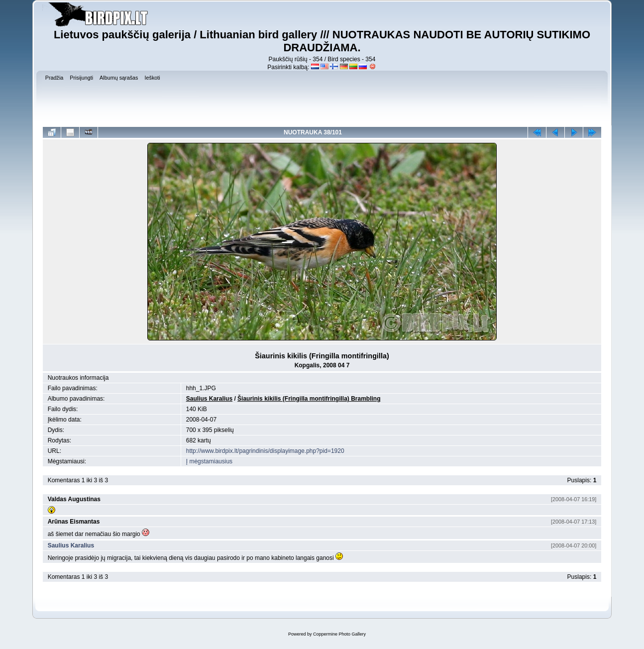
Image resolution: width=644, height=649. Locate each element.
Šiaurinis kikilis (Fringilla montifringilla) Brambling (309, 399)
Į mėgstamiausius (209, 461)
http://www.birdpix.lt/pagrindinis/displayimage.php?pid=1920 (265, 451)
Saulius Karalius (209, 399)
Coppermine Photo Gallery (339, 634)
